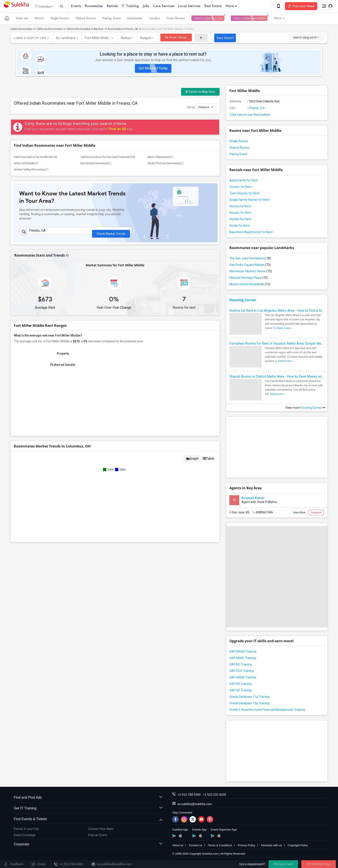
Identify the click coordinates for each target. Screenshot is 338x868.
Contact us (196, 846)
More (237, 6)
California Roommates (50, 30)
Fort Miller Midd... (98, 39)
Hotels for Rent (240, 226)
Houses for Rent (240, 213)
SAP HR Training (240, 684)
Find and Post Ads (88, 798)
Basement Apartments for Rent (251, 233)
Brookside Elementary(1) (96, 164)
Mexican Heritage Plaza (249, 278)
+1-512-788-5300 (189, 795)
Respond (316, 513)
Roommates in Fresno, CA (123, 30)
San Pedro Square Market (250, 265)
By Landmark (66, 39)
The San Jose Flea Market (250, 259)
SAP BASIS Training (243, 652)
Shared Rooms (86, 19)
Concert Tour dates (101, 829)
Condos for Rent (240, 187)
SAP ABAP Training (243, 659)
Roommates (99, 6)
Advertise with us (271, 846)
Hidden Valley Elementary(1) (31, 170)
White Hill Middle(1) (26, 164)
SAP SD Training (240, 691)
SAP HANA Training (243, 678)
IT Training (136, 6)
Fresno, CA (256, 109)
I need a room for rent (30, 39)
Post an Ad (117, 130)
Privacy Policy (246, 846)
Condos (154, 19)
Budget (146, 39)
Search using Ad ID (306, 38)
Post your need (283, 864)
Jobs (151, 6)
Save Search (225, 39)
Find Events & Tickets (88, 820)
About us (178, 846)
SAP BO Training (241, 665)
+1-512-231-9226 (214, 795)
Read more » (284, 329)
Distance (206, 108)
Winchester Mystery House (251, 272)
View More (299, 513)
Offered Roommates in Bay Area (85, 30)
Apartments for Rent (244, 181)
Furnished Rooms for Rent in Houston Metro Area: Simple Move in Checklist (277, 344)
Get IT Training (88, 809)
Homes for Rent (240, 207)
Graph (192, 461)
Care (169, 6)
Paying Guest (111, 19)
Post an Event (98, 836)
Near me (22, 19)
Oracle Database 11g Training (249, 697)
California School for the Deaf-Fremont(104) (108, 158)
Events (81, 6)
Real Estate (218, 6)
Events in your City (26, 829)
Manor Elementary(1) (160, 158)
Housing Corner (243, 301)
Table (209, 461)
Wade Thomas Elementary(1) (165, 164)
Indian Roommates (21, 30)
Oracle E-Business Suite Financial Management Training (267, 710)
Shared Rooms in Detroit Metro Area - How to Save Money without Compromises (277, 377)
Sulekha (16, 7)
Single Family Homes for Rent (249, 200)
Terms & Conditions (220, 846)
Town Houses (176, 19)
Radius (126, 39)
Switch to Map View (200, 92)
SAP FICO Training (242, 672)
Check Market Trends (111, 233)
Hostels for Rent (240, 220)
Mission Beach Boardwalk (250, 285)
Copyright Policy (298, 846)
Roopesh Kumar (253, 499)
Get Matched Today (153, 69)
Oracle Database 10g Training (249, 704)
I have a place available (249, 19)
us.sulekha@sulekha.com (195, 805)
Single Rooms (60, 19)
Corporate (88, 845)
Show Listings (176, 38)
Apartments (135, 19)
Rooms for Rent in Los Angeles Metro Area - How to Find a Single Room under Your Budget (277, 311)
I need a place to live (208, 19)
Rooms (39, 19)
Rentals (118, 6)
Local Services (195, 6)
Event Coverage (25, 836)
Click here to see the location (250, 115)
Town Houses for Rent (244, 194)
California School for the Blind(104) (36, 158)
